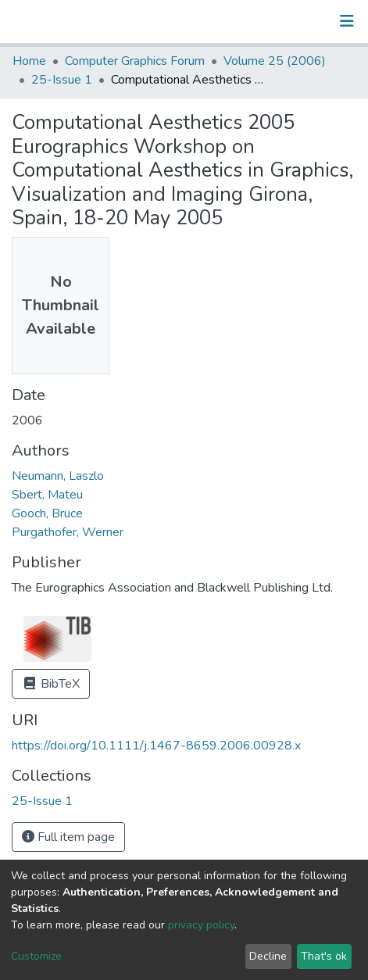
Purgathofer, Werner (68, 532)
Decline (268, 956)
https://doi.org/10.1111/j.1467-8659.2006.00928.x (156, 746)
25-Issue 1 (62, 80)
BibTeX (51, 684)
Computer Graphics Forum (135, 61)
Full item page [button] (68, 837)
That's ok (324, 956)
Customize (36, 956)
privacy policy (201, 925)
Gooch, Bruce (47, 513)
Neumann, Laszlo (58, 476)
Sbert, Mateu (47, 495)
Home (29, 61)
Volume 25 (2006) (275, 61)
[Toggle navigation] (347, 21)
